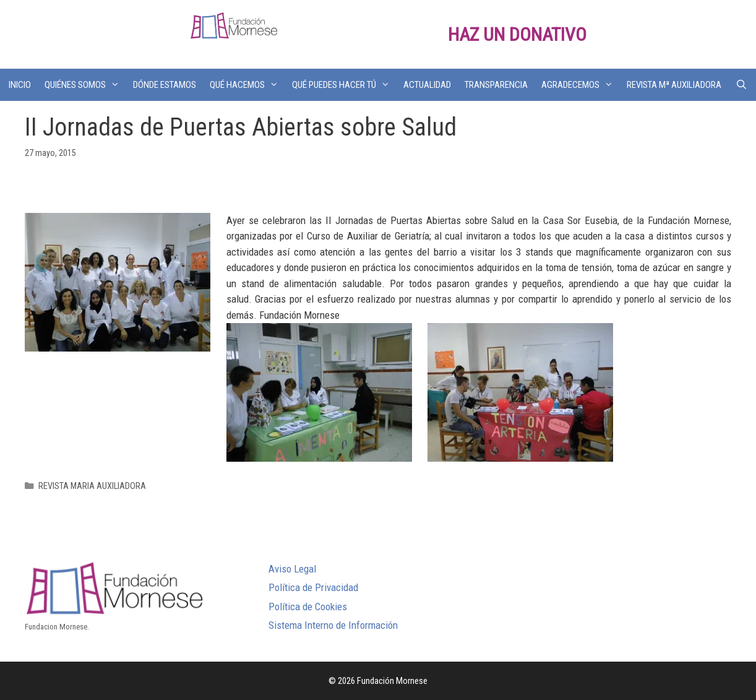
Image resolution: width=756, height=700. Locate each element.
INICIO (20, 85)
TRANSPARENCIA (496, 85)
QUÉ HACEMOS (247, 85)
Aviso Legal (292, 569)
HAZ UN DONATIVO (517, 34)
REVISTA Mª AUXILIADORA (674, 85)
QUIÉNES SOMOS (85, 85)
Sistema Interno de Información (333, 625)
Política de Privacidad (313, 587)
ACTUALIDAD (427, 85)
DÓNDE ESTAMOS (165, 85)
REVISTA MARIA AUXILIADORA (92, 486)
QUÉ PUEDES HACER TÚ (344, 85)
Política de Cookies (308, 607)
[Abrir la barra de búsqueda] (741, 85)
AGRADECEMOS (581, 85)
